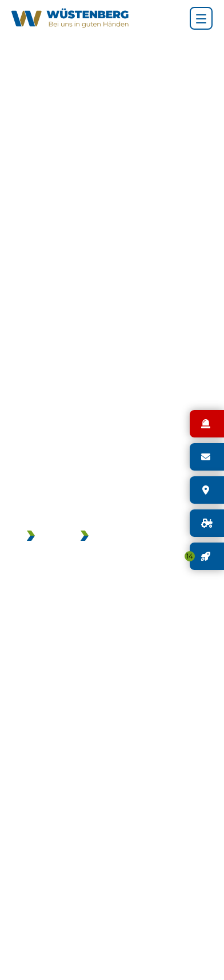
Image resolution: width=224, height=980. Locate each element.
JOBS (52, 537)
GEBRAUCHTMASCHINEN (147, 537)
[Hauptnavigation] (201, 18)
